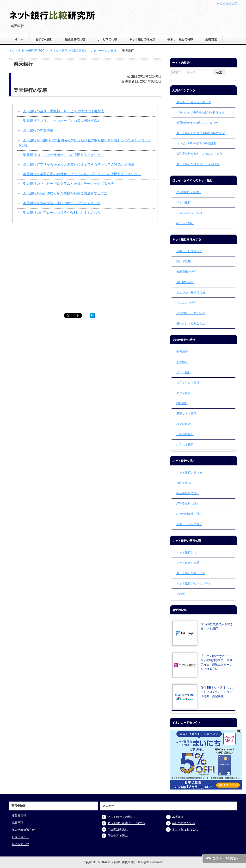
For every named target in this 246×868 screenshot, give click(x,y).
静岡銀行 (182, 403)
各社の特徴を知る (184, 823)
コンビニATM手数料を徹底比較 (197, 143)
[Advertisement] (47, 270)
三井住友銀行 (185, 434)
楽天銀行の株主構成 (38, 130)
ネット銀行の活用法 (142, 39)
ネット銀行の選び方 (189, 473)
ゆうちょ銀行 (185, 445)
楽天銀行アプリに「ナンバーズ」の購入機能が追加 (62, 121)
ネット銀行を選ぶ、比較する (126, 823)
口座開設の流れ (118, 829)
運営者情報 (19, 815)
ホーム (19, 39)
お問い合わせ (20, 837)
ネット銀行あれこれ (185, 829)
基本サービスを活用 (189, 251)
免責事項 (18, 823)
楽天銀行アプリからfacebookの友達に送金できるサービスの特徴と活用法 (79, 164)
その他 (181, 594)
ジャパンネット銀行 (189, 213)
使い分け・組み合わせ (191, 323)
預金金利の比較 (75, 39)
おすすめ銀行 (44, 39)
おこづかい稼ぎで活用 (191, 292)
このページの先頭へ (226, 858)
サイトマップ (20, 844)
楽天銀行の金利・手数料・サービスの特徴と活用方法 (63, 111)
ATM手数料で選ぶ (188, 504)
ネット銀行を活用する (122, 817)
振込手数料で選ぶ (188, 493)
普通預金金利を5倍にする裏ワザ (197, 123)
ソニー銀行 (184, 372)
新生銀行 (182, 362)
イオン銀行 (184, 202)
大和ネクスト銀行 (188, 383)
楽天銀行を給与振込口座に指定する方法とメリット (62, 203)
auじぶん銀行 (185, 223)
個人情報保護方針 (23, 830)
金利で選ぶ (184, 483)
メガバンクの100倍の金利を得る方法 (200, 113)
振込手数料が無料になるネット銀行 (199, 154)
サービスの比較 (107, 39)
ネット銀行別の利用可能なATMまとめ (201, 133)
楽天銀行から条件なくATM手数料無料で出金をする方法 (65, 193)
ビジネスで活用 (186, 303)
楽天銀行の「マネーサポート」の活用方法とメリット (63, 155)
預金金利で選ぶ (118, 836)
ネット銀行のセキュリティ (194, 583)
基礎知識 (211, 39)
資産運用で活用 (186, 272)
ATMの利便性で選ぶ (189, 514)
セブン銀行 (184, 393)
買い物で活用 (185, 282)
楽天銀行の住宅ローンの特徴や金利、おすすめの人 (62, 213)
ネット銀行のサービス (191, 573)
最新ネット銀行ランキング (194, 102)
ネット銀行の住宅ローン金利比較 (198, 164)
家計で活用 (184, 262)
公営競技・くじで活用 (191, 313)
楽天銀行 (182, 352)
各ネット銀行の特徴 (180, 39)
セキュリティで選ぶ (189, 524)
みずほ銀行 (184, 424)
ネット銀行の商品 (188, 563)
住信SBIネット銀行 (189, 192)
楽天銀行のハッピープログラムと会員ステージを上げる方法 (68, 184)
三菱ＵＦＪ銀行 (186, 414)
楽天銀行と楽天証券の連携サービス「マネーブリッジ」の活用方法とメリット (82, 174)
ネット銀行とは (186, 553)
